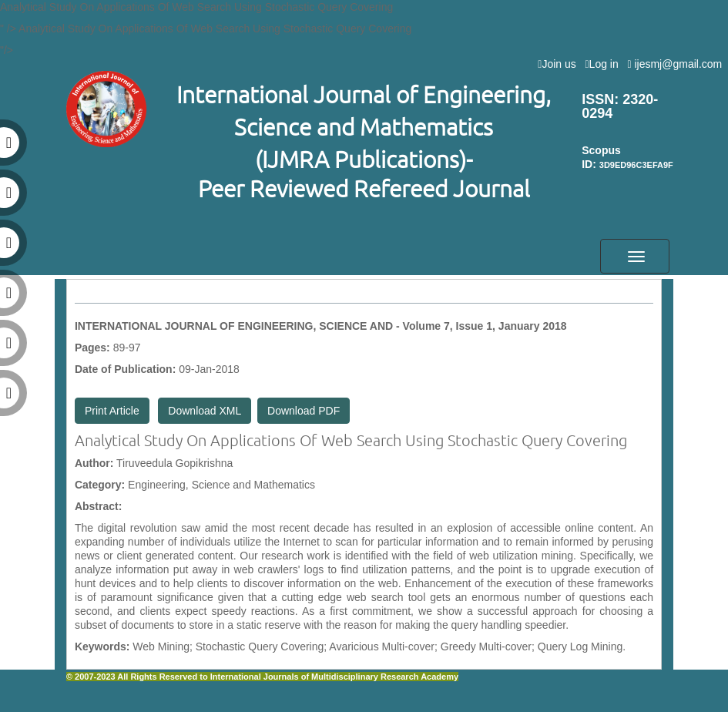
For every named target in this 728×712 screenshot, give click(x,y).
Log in (604, 64)
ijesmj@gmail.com (678, 64)
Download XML (205, 411)
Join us (560, 64)
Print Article (112, 411)
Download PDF (304, 411)
